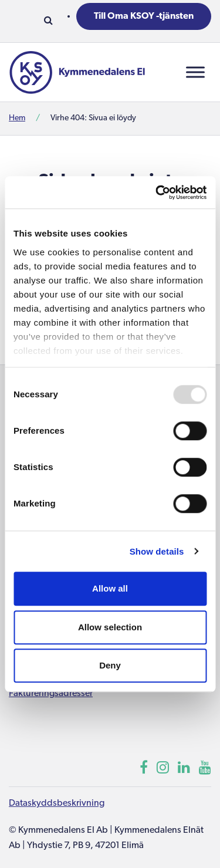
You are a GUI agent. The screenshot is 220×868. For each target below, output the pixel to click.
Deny (110, 665)
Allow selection (110, 627)
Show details (157, 551)
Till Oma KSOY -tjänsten (144, 16)
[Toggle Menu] (195, 72)
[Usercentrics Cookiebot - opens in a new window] (157, 192)
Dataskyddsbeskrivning (57, 803)
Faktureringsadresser (51, 694)
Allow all (110, 588)
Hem (17, 118)
